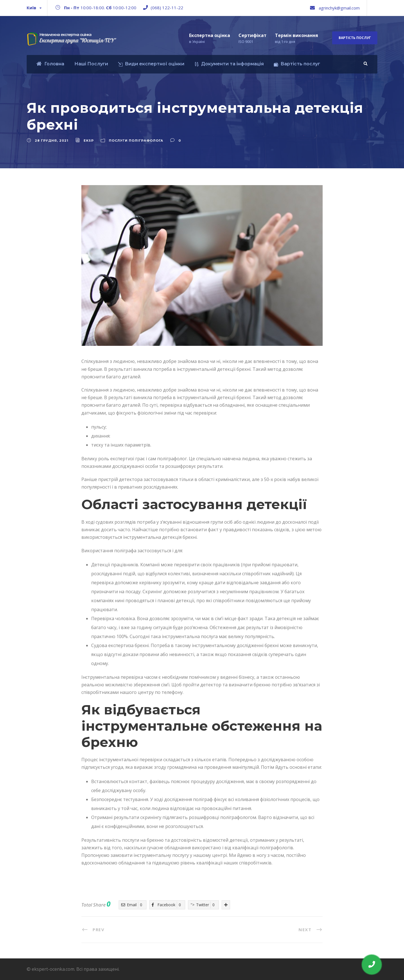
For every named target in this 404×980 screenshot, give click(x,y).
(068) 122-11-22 (167, 8)
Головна (50, 64)
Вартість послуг (355, 38)
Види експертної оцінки (151, 64)
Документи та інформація (229, 64)
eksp (89, 141)
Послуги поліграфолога (136, 141)
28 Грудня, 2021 (52, 141)
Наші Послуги (91, 64)
